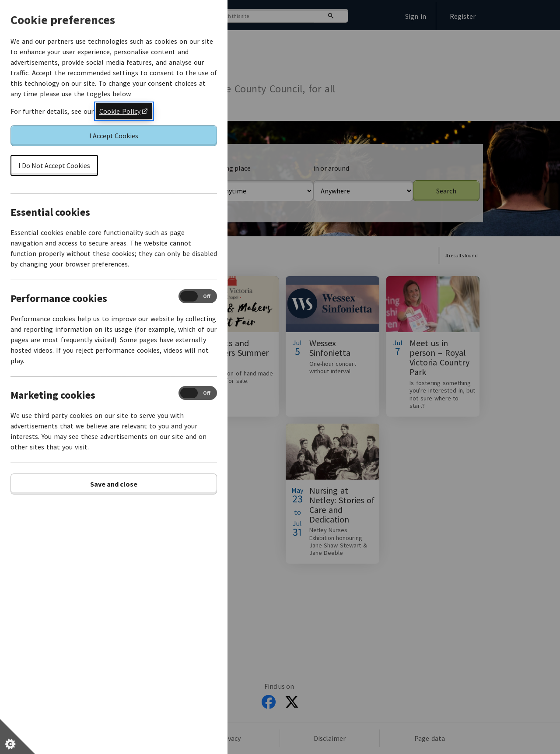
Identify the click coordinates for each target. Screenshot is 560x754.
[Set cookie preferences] (17, 736)
